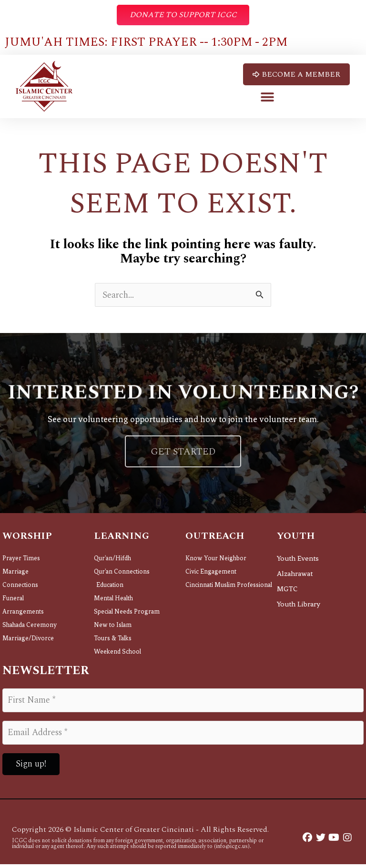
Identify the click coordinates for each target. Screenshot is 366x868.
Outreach (215, 540)
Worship (27, 540)
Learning (122, 540)
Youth (296, 540)
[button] (268, 98)
